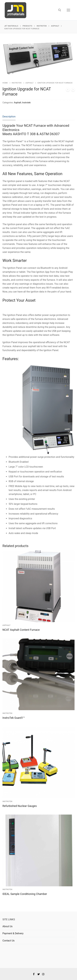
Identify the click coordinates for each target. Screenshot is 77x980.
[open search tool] (60, 10)
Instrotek (17, 83)
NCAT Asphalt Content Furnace (21, 630)
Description (9, 116)
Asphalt (30, 83)
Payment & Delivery (13, 933)
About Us (7, 926)
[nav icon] (68, 10)
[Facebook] (34, 974)
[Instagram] (43, 974)
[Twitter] (38, 974)
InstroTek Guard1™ (14, 718)
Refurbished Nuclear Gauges (20, 806)
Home (5, 83)
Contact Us (9, 941)
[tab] (9, 117)
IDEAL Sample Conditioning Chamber (25, 894)
